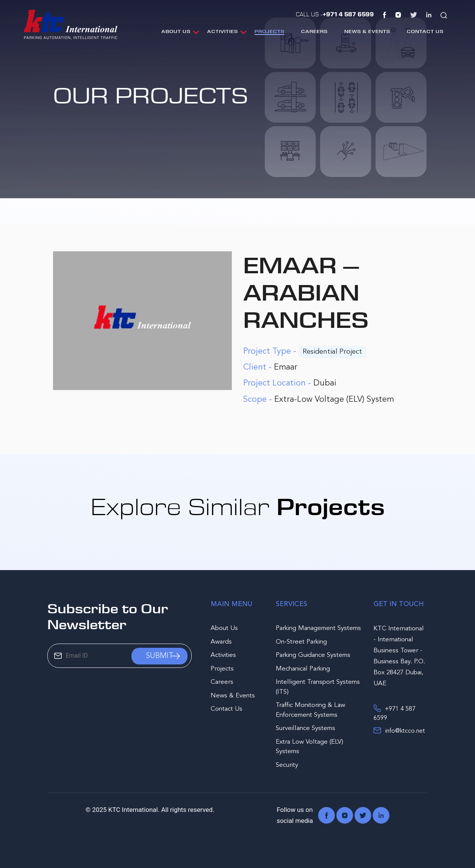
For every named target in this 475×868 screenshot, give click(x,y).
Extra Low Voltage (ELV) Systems (309, 747)
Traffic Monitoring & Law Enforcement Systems (310, 710)
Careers (314, 31)
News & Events (367, 31)
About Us (176, 31)
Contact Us (425, 31)
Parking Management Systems (318, 628)
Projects (270, 31)
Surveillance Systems (305, 728)
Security (287, 765)
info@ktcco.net (399, 730)
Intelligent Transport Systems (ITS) (318, 687)
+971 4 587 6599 (395, 713)
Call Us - (335, 14)
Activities (223, 31)
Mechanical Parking (303, 669)
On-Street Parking (301, 642)
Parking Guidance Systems (313, 655)
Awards (221, 642)
